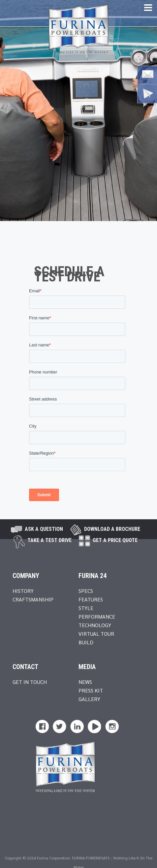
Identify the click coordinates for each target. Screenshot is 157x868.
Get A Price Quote (115, 540)
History (23, 591)
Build (86, 642)
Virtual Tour (96, 634)
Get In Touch (30, 682)
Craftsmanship (33, 599)
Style (86, 608)
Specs (86, 591)
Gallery (89, 699)
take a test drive (49, 540)
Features (91, 599)
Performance (97, 616)
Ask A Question (44, 529)
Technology (95, 625)
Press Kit (91, 690)
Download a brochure (112, 529)
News (85, 682)
